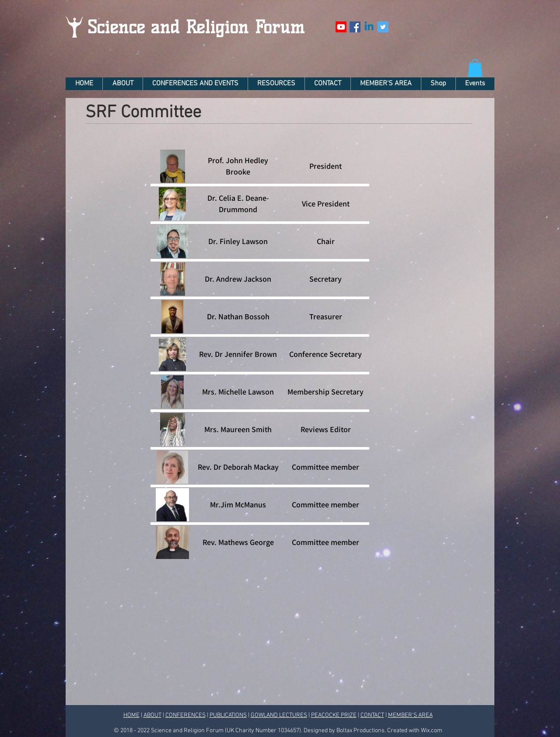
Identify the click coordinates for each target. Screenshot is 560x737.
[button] (475, 68)
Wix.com (432, 731)
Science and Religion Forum (196, 27)
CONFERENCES (185, 715)
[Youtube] (341, 27)
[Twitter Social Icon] (383, 27)
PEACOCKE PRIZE (334, 715)
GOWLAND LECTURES (279, 715)
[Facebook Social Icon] (355, 27)
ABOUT (152, 715)
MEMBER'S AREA (410, 715)
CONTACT (372, 715)
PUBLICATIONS (228, 715)
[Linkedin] (369, 27)
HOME (131, 715)
